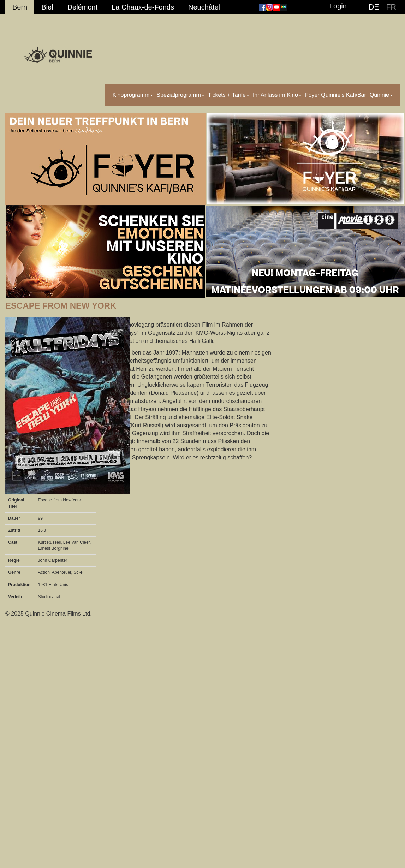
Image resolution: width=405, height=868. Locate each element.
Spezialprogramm (180, 95)
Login (338, 6)
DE (374, 7)
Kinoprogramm (133, 95)
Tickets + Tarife (229, 95)
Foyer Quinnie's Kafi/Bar (336, 95)
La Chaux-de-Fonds (143, 7)
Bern (20, 7)
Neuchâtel (204, 7)
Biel (47, 7)
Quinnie (381, 95)
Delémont (83, 7)
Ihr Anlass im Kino (277, 95)
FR (391, 7)
